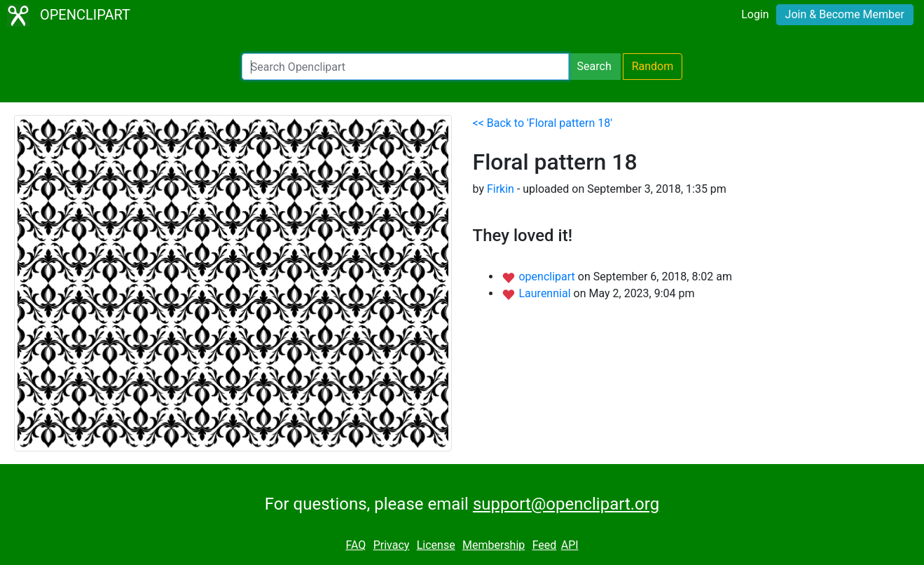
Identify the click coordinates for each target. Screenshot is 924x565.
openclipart (548, 277)
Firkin (501, 189)
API (570, 545)
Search (594, 66)
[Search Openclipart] (405, 67)
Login (755, 14)
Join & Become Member (845, 14)
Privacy (392, 545)
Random (653, 66)
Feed (545, 545)
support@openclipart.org (566, 504)
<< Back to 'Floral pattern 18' (543, 123)
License (436, 545)
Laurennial (546, 293)
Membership (494, 545)
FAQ (356, 545)
